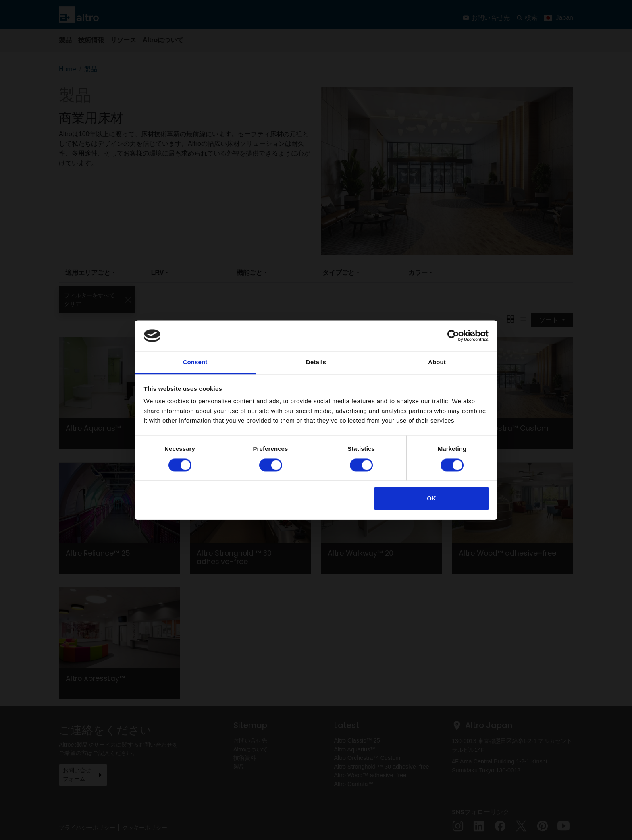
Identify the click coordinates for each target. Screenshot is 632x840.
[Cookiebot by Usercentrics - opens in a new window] (453, 336)
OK (431, 499)
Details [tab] (316, 362)
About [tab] (437, 362)
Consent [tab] (195, 362)
